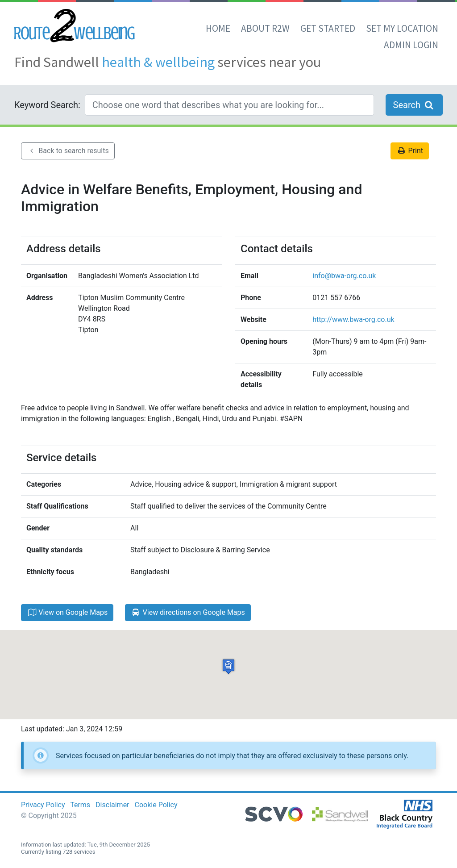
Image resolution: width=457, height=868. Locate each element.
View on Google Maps (67, 612)
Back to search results (68, 151)
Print (410, 151)
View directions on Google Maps (188, 612)
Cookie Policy (156, 805)
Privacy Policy (43, 805)
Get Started (328, 28)
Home (218, 28)
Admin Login (411, 45)
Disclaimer (112, 805)
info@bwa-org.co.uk (344, 276)
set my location (402, 28)
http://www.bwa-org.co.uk (353, 319)
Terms (80, 805)
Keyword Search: (47, 105)
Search (414, 105)
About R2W (265, 28)
